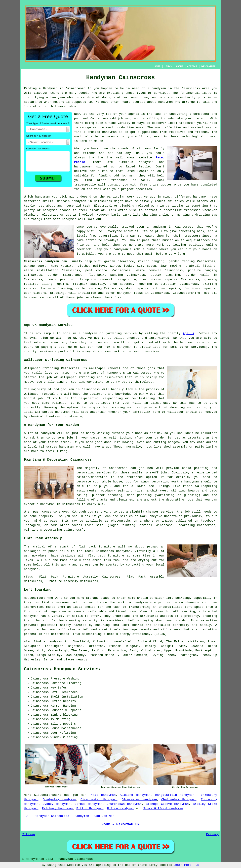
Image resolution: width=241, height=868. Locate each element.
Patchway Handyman (57, 809)
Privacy (212, 834)
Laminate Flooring (66, 683)
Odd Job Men (104, 816)
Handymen (82, 816)
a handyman (157, 88)
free (93, 236)
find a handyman (48, 642)
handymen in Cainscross (92, 201)
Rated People (138, 167)
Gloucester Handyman (139, 799)
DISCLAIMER (208, 67)
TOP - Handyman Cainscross (47, 816)
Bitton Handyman (90, 809)
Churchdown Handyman (124, 804)
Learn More (182, 865)
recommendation (113, 137)
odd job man (120, 118)
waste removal (149, 270)
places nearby (75, 660)
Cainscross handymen (42, 261)
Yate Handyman (103, 795)
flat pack (96, 556)
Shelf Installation (67, 697)
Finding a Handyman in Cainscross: (55, 88)
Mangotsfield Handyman (175, 795)
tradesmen (187, 123)
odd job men (75, 795)
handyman (58, 97)
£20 (83, 347)
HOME (157, 67)
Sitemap (29, 834)
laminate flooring (56, 288)
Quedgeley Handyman (59, 799)
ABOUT (180, 67)
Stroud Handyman (89, 804)
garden (96, 438)
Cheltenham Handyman (179, 799)
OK (197, 865)
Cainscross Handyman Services (62, 669)
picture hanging (203, 270)
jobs (80, 297)
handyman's (123, 249)
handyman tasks (130, 293)
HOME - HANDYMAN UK (120, 824)
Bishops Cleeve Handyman (167, 804)
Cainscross (184, 227)
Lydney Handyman (57, 804)
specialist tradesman (182, 210)
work (155, 206)
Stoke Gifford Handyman (163, 809)
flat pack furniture (97, 547)
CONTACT (192, 67)
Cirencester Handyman (99, 799)
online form (91, 189)
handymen (166, 102)
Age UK (189, 333)
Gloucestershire (186, 293)
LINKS (168, 67)
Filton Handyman (121, 809)
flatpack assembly (89, 284)
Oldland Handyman (135, 795)
